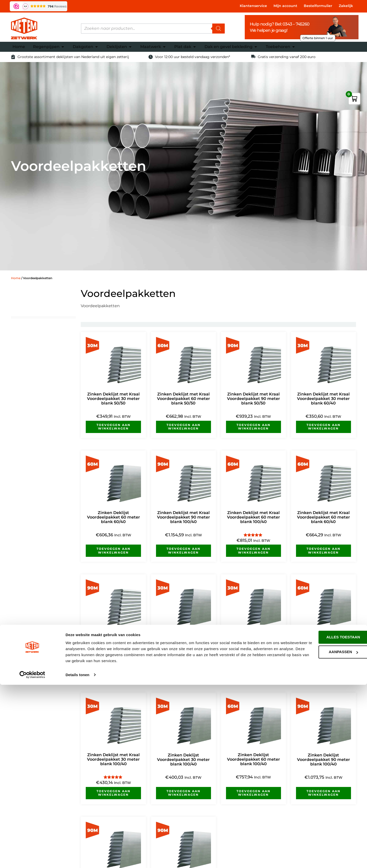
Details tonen (77, 858)
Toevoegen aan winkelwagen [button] (113, 427)
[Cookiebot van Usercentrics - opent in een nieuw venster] (32, 858)
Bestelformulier (318, 6)
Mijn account (285, 6)
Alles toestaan (325, 821)
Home (16, 278)
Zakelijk (346, 6)
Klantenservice (253, 6)
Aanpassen (325, 835)
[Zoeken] (218, 29)
